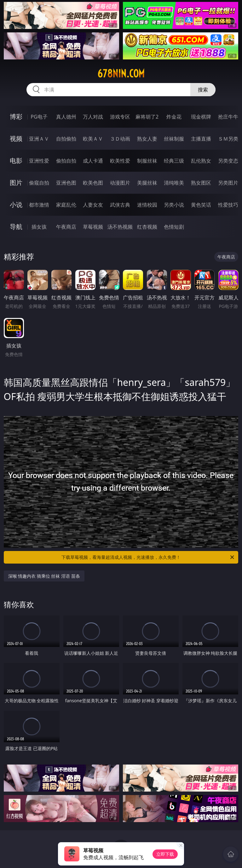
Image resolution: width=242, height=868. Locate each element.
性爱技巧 (228, 205)
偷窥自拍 (39, 183)
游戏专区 (120, 117)
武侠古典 (120, 205)
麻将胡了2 (147, 117)
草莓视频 (93, 227)
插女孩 (39, 227)
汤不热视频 (120, 227)
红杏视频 (147, 227)
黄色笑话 (201, 205)
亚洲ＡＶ (39, 139)
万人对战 (93, 117)
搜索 (203, 90)
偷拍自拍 (66, 161)
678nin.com (121, 74)
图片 (16, 183)
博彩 (16, 117)
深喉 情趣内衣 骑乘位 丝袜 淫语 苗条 (44, 576)
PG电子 (39, 117)
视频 (16, 139)
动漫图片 (120, 183)
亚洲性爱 (39, 161)
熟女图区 (201, 183)
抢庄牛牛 (228, 117)
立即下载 (165, 854)
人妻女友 (93, 205)
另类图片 (228, 183)
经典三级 (174, 161)
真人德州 (66, 117)
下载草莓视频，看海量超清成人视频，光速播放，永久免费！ (148, 557)
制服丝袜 (147, 161)
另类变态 (228, 161)
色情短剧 (174, 227)
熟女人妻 (147, 139)
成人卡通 (93, 161)
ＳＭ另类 (228, 139)
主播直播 (201, 139)
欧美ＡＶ (93, 139)
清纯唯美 (174, 183)
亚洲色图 (66, 183)
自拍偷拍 (66, 139)
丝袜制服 (174, 139)
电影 (16, 161)
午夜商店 (66, 227)
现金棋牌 (201, 117)
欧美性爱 (120, 161)
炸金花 (174, 117)
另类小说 (174, 205)
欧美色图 (93, 183)
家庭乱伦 (66, 205)
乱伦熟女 (201, 161)
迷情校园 (147, 205)
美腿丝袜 (147, 183)
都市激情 (39, 205)
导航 (16, 227)
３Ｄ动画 (120, 139)
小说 (16, 205)
